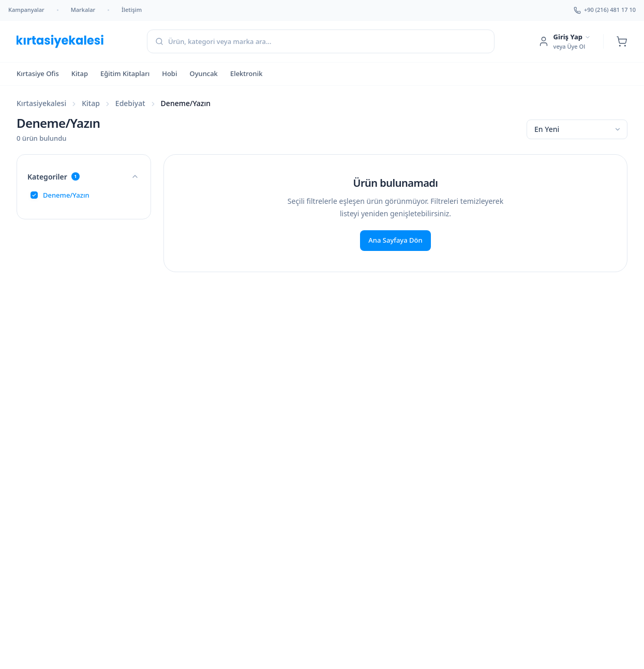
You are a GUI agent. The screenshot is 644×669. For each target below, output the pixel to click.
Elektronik (246, 73)
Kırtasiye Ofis (38, 73)
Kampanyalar (26, 10)
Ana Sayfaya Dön (395, 240)
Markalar (83, 10)
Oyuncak (203, 73)
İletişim (132, 10)
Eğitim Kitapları (125, 73)
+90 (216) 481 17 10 (605, 10)
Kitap (80, 73)
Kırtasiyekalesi (41, 103)
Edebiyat (130, 103)
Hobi (169, 73)
